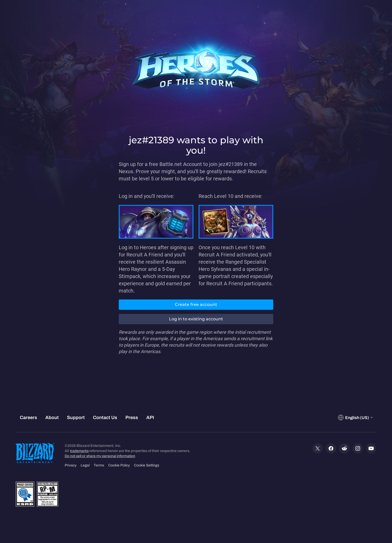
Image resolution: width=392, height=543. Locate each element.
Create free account (196, 304)
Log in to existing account (196, 319)
